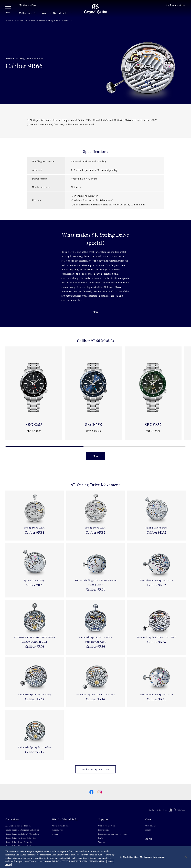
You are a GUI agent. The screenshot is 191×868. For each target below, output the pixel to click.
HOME (8, 20)
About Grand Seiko (61, 826)
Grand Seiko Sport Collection (19, 842)
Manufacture (58, 830)
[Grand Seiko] (95, 9)
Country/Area (28, 5)
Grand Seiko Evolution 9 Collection (22, 834)
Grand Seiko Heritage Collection (21, 838)
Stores (148, 839)
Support (103, 820)
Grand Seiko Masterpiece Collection (22, 830)
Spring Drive (53, 20)
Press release (151, 826)
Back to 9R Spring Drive (95, 769)
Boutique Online (176, 5)
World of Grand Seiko (57, 13)
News (148, 820)
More (96, 312)
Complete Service (107, 826)
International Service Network (113, 834)
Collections (28, 13)
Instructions (104, 830)
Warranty (103, 842)
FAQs (101, 838)
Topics (148, 830)
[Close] (186, 857)
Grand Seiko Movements (35, 20)
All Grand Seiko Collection (18, 826)
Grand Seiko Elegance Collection (21, 846)
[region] (95, 857)
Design (55, 834)
